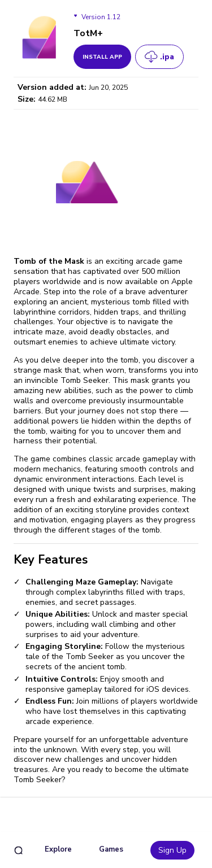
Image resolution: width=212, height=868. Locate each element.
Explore (58, 849)
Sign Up (172, 850)
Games (111, 849)
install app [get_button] (102, 57)
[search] (18, 850)
